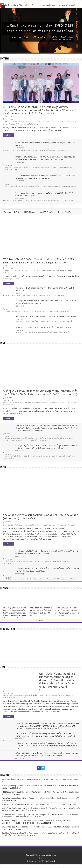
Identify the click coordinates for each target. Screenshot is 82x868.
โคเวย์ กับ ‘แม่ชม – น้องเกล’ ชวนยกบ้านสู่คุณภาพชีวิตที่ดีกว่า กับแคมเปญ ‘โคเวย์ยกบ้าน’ (67, 614)
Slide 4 (57, 53)
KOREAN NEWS (11, 214)
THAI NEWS (30, 214)
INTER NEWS (65, 214)
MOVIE (3, 345)
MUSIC (3, 469)
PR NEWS (4, 592)
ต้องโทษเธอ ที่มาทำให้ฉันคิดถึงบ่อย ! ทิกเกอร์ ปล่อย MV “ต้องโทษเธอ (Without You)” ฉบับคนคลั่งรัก (41, 5)
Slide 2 (25, 53)
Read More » (8, 135)
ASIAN (3, 671)
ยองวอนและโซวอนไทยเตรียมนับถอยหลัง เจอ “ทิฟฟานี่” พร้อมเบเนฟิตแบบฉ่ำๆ (46, 318)
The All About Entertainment (46, 859)
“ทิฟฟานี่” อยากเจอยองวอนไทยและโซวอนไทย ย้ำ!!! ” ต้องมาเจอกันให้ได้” (44, 329)
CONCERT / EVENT (8, 633)
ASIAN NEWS (47, 214)
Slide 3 (41, 53)
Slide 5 (73, 53)
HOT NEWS (5, 59)
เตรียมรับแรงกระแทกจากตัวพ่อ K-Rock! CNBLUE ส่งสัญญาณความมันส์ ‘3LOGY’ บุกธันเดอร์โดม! (42, 25)
